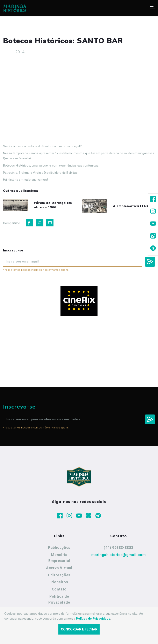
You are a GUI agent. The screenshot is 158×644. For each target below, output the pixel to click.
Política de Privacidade (59, 599)
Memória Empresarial (59, 558)
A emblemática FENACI (133, 206)
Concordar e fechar (79, 629)
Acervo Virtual (59, 568)
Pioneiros (59, 582)
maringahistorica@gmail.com (119, 555)
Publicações (59, 548)
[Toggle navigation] (153, 8)
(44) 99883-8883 (118, 548)
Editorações (59, 575)
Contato (59, 589)
